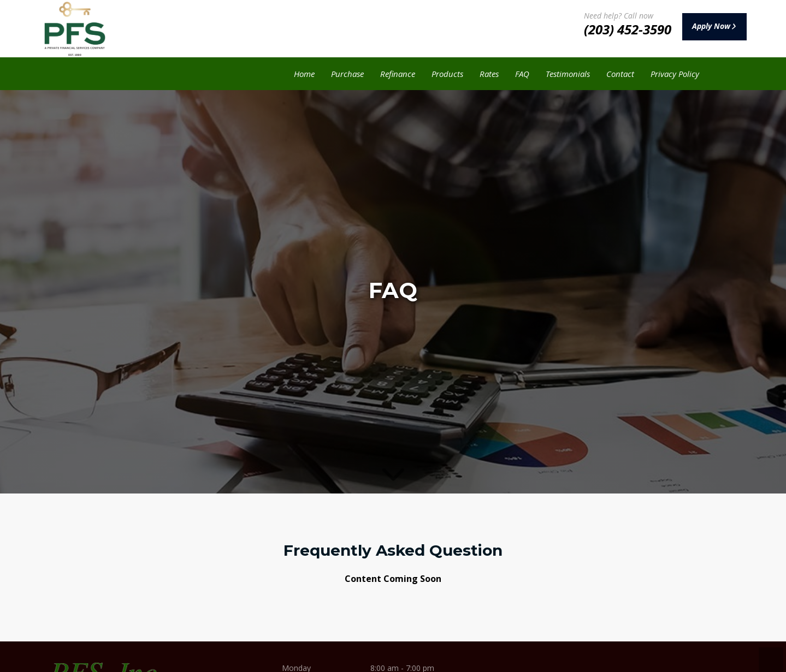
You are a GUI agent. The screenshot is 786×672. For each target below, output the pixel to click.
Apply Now (705, 27)
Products (447, 74)
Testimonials (568, 74)
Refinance (398, 74)
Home (304, 74)
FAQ (522, 74)
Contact (620, 74)
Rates (489, 74)
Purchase (347, 74)
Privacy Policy (675, 74)
